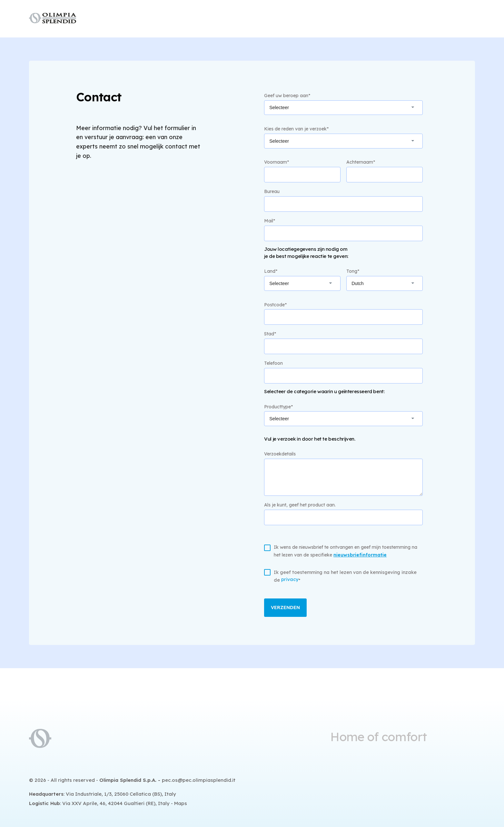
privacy (290, 579)
